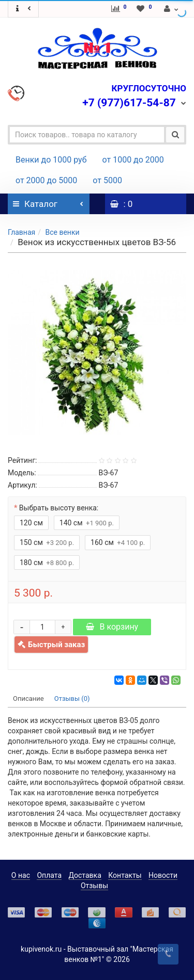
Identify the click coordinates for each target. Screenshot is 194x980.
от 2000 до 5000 (46, 180)
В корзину (112, 627)
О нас (21, 875)
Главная (21, 232)
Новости (163, 875)
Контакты (125, 875)
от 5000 (107, 180)
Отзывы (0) (72, 698)
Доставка (85, 875)
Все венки (62, 232)
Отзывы (94, 886)
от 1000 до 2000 (133, 160)
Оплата (49, 875)
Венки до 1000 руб (51, 160)
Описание (28, 698)
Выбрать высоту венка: (59, 508)
